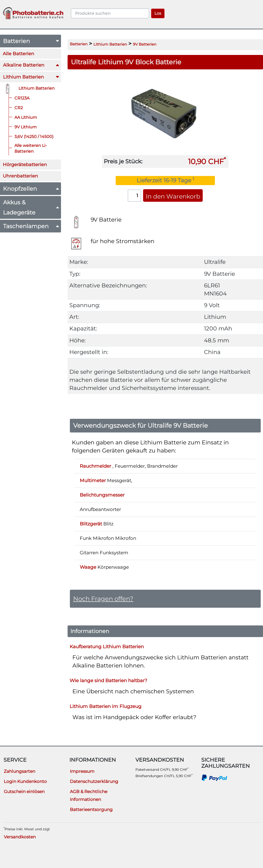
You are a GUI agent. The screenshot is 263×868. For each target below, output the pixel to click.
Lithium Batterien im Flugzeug (106, 706)
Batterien (79, 44)
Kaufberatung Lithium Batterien (107, 647)
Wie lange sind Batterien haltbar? (108, 680)
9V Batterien (145, 44)
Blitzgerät (91, 524)
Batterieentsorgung (91, 810)
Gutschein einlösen (24, 792)
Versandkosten (20, 837)
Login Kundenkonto (25, 781)
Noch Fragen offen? (103, 599)
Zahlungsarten (19, 771)
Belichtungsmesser (102, 495)
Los (158, 13)
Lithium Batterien (110, 44)
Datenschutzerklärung (94, 781)
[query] (110, 13)
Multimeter (93, 480)
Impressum (82, 771)
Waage (88, 567)
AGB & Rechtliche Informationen (89, 795)
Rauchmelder (95, 466)
